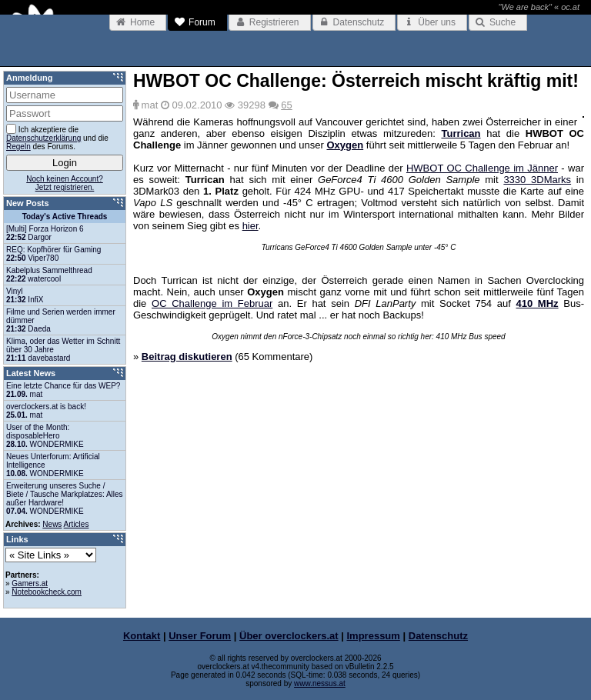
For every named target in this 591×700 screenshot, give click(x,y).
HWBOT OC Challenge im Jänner (482, 168)
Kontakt (142, 636)
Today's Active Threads (65, 217)
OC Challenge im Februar (212, 303)
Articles (77, 524)
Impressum (374, 636)
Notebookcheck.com (47, 592)
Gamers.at (30, 583)
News (52, 524)
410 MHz (538, 303)
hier (250, 226)
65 (286, 105)
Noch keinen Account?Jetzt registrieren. (65, 183)
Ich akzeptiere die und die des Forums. (57, 137)
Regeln (18, 147)
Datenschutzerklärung (43, 138)
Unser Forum (200, 636)
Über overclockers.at (289, 636)
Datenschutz (438, 636)
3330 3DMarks (537, 180)
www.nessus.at (320, 683)
